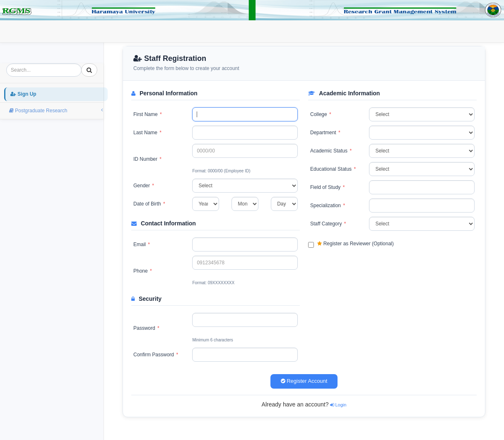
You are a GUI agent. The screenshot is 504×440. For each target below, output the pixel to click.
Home (22, 31)
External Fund (202, 31)
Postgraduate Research (141, 31)
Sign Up (56, 31)
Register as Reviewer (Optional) (351, 244)
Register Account (304, 381)
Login (89, 31)
